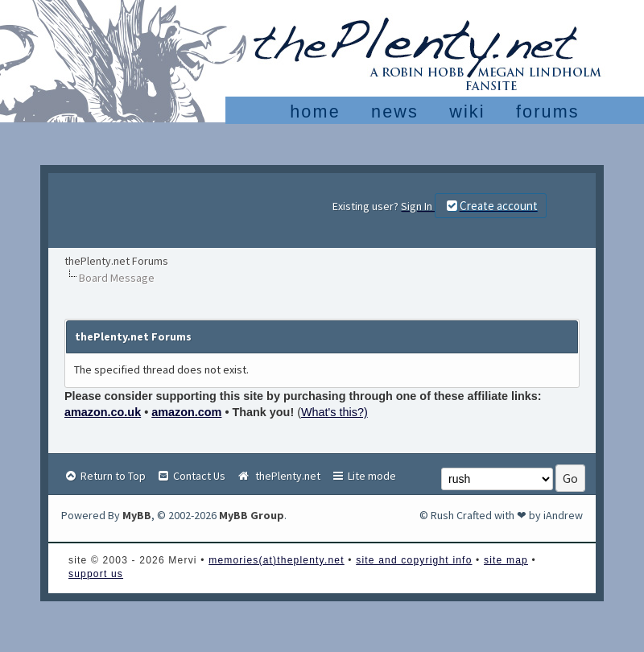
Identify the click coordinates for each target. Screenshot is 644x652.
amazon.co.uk (103, 412)
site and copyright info (414, 560)
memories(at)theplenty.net (277, 560)
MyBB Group (252, 515)
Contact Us (191, 476)
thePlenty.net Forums (116, 261)
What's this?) (334, 412)
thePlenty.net (278, 476)
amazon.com (186, 412)
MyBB (137, 515)
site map (506, 560)
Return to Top (105, 476)
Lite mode (363, 476)
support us (96, 574)
